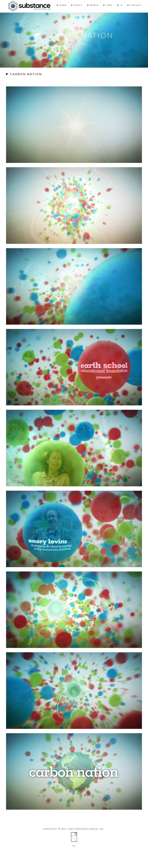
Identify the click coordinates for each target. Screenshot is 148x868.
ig (74, 846)
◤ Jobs (108, 5)
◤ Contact (135, 5)
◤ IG (120, 5)
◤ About (77, 5)
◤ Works (93, 5)
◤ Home (62, 5)
